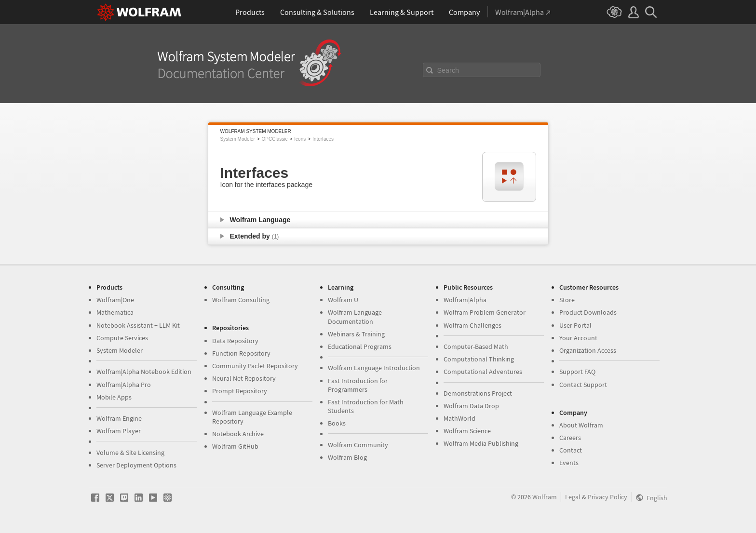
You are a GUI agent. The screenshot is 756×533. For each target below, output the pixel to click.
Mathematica (115, 312)
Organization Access (588, 350)
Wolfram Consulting (241, 300)
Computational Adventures (483, 372)
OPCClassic (275, 139)
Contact (571, 450)
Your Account (578, 338)
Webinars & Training (356, 334)
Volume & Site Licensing (130, 453)
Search (448, 70)
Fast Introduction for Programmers (358, 385)
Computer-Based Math (476, 346)
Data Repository (235, 341)
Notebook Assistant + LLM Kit (138, 325)
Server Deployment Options (136, 465)
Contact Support (583, 385)
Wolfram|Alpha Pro (124, 385)
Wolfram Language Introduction (374, 368)
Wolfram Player (119, 431)
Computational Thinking (479, 359)
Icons (300, 139)
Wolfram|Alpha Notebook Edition (144, 372)
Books (337, 423)
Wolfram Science (467, 431)
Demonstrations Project (478, 393)
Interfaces (323, 139)
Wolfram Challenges (472, 325)
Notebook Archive (238, 434)
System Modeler (238, 139)
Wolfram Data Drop (471, 406)
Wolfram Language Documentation (355, 317)
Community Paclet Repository (255, 366)
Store (567, 300)
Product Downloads (588, 312)
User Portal (575, 325)
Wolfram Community (358, 445)
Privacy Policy (607, 497)
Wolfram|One (115, 300)
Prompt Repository (240, 391)
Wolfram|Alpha (465, 300)
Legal (573, 497)
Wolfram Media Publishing (481, 443)
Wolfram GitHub (235, 446)
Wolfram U (343, 300)
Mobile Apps (114, 397)
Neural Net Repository (244, 378)
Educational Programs (360, 346)
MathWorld (459, 418)
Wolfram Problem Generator (485, 312)
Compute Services (122, 338)
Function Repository (241, 353)
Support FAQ (577, 372)
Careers (570, 438)
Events (569, 463)
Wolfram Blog (347, 457)
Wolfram (545, 497)
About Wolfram (581, 425)
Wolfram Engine (119, 418)
